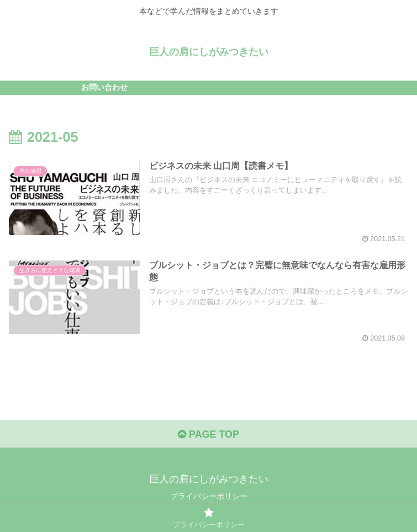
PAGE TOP (208, 434)
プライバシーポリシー (209, 497)
